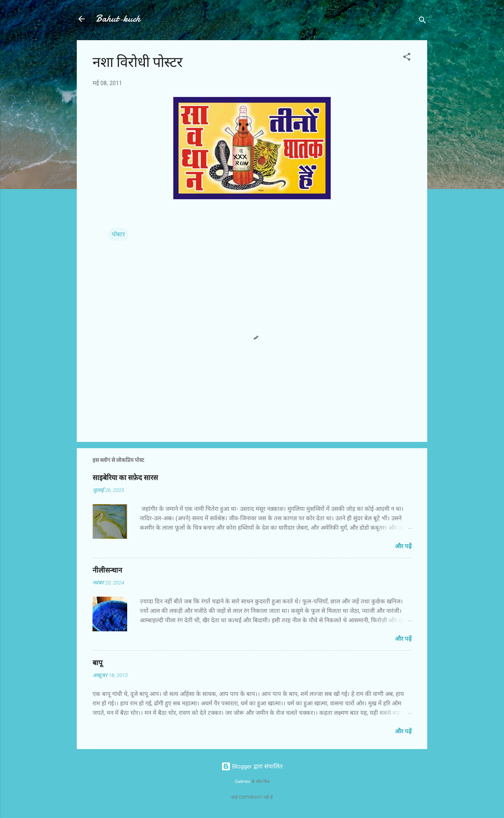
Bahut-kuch (118, 19)
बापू (97, 663)
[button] (407, 58)
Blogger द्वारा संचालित (252, 766)
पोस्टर (118, 234)
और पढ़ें (403, 546)
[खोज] (422, 21)
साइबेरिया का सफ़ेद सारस (125, 478)
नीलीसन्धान (107, 570)
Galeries (243, 782)
